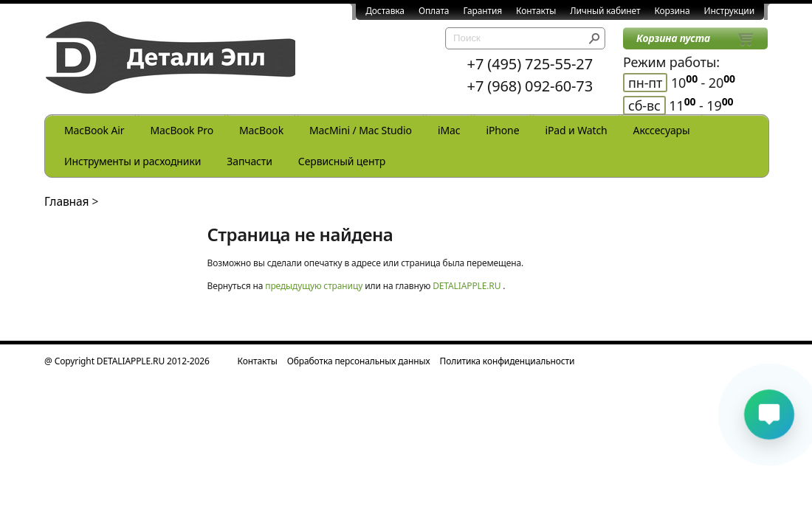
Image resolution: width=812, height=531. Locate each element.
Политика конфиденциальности (507, 361)
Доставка (385, 11)
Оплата (434, 11)
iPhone (502, 130)
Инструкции (729, 11)
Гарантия (482, 11)
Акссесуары (662, 130)
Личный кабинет (605, 11)
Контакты (536, 11)
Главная (67, 201)
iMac (449, 130)
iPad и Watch (576, 130)
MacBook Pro (182, 130)
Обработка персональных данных (359, 361)
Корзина (672, 11)
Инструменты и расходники (133, 161)
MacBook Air (94, 130)
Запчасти (250, 161)
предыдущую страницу (314, 286)
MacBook (261, 130)
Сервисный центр (342, 161)
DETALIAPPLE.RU (467, 286)
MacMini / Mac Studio (361, 130)
